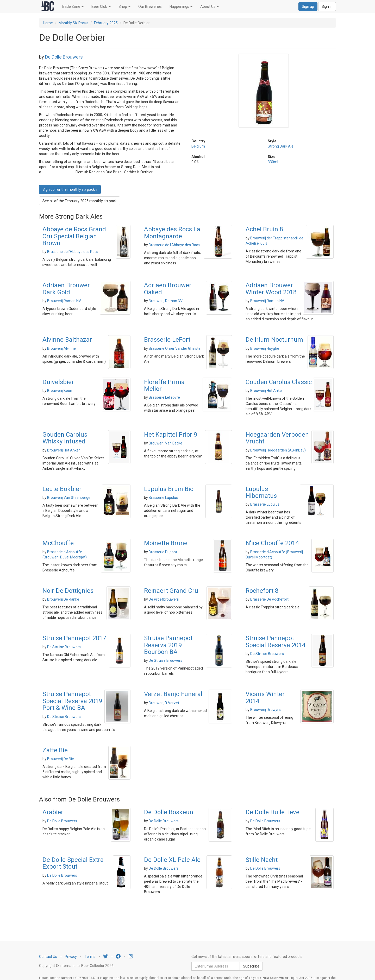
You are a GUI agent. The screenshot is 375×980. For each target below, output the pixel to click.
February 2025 (106, 23)
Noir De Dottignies (68, 591)
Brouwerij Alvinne (61, 348)
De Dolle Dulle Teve (273, 812)
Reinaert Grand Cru (171, 591)
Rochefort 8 (262, 591)
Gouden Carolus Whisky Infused (65, 438)
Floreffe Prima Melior (164, 385)
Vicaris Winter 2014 (265, 697)
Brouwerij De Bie (61, 759)
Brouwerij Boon (60, 391)
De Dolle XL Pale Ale (172, 860)
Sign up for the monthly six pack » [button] (70, 189)
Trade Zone (72, 7)
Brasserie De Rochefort (269, 599)
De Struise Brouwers (64, 647)
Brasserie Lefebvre (164, 397)
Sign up (308, 7)
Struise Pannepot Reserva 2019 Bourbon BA (168, 645)
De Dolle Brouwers (64, 57)
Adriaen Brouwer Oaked (168, 289)
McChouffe (58, 543)
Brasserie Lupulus (163, 498)
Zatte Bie (55, 750)
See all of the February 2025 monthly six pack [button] (80, 201)
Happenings (181, 7)
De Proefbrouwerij (164, 599)
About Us (210, 7)
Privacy (71, 957)
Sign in (327, 7)
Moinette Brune (166, 543)
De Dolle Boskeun (169, 812)
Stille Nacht (262, 860)
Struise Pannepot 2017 (74, 638)
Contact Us (48, 957)
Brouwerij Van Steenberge (69, 498)
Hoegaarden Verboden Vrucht (277, 438)
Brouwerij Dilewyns (266, 710)
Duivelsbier (58, 382)
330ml (273, 162)
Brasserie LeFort (167, 340)
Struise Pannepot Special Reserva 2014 (275, 641)
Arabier (53, 812)
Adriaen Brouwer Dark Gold (66, 289)
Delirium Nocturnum (274, 340)
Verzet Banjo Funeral (173, 694)
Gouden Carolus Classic (279, 382)
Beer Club (101, 7)
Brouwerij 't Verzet (164, 703)
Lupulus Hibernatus (261, 492)
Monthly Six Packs (73, 23)
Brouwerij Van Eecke (165, 443)
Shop (124, 7)
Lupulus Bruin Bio (169, 489)
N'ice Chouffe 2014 (272, 543)
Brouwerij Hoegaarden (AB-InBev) (278, 450)
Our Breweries (150, 7)
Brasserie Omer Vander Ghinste (175, 348)
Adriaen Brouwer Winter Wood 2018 (271, 289)
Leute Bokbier (62, 489)
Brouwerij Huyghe (265, 348)
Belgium (198, 146)
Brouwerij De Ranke (63, 599)
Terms (90, 957)
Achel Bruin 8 (264, 229)
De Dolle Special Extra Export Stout (73, 863)
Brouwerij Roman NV (64, 301)
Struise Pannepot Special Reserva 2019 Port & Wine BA (72, 701)
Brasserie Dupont (163, 552)
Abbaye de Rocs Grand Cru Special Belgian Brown (74, 236)
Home (48, 23)
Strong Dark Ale (281, 146)
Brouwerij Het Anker (267, 391)
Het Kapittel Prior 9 (171, 435)
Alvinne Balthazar (67, 340)
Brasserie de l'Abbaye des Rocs (73, 252)
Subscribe (251, 966)
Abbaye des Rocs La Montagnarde (172, 233)
